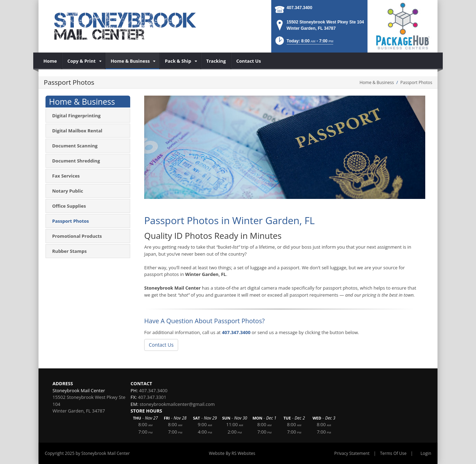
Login (426, 453)
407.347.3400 (299, 8)
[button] (304, 43)
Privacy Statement (352, 453)
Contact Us (161, 345)
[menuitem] (50, 61)
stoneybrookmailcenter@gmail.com (177, 404)
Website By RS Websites (232, 453)
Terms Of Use (393, 453)
